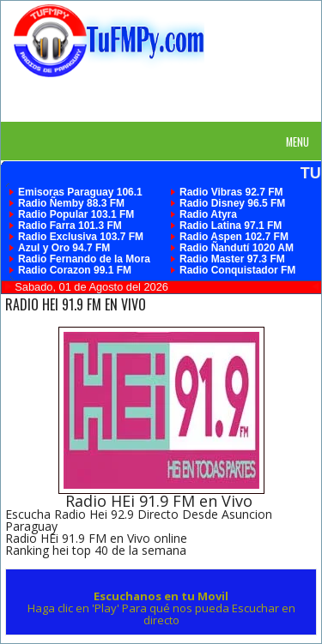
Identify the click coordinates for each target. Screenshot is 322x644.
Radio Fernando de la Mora (84, 259)
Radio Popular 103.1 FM (76, 214)
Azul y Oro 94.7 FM (64, 248)
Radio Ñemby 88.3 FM (71, 203)
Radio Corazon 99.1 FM (75, 270)
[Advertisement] (168, 99)
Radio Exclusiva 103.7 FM (81, 237)
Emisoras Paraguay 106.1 (80, 192)
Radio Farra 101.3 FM (70, 226)
